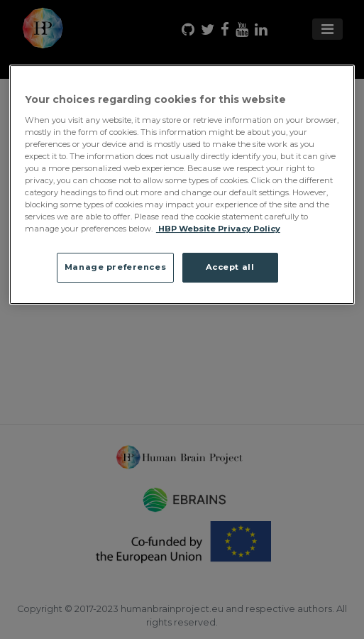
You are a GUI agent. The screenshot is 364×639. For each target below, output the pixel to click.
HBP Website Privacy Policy (218, 229)
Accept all (230, 267)
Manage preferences (115, 267)
